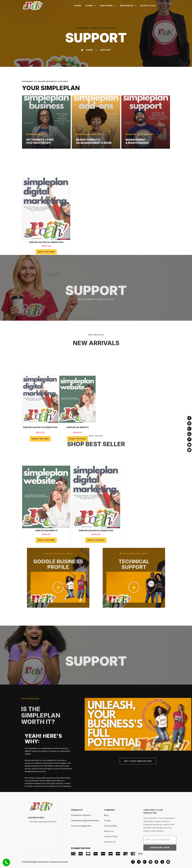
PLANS (91, 6)
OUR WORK (108, 6)
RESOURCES (128, 6)
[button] (59, 581)
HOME (78, 6)
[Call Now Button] (6, 862)
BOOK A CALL (148, 6)
